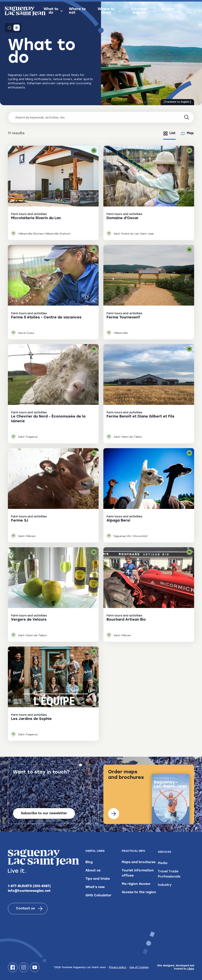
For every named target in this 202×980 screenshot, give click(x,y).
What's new (95, 890)
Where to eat (77, 11)
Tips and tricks (98, 882)
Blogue (168, 9)
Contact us (29, 909)
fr (199, 11)
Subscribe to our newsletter (44, 813)
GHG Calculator (98, 898)
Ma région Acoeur (136, 892)
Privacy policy (118, 968)
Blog (89, 865)
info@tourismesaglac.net (29, 892)
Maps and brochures (139, 870)
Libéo (191, 969)
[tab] (169, 134)
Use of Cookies (139, 968)
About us (93, 873)
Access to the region (139, 900)
